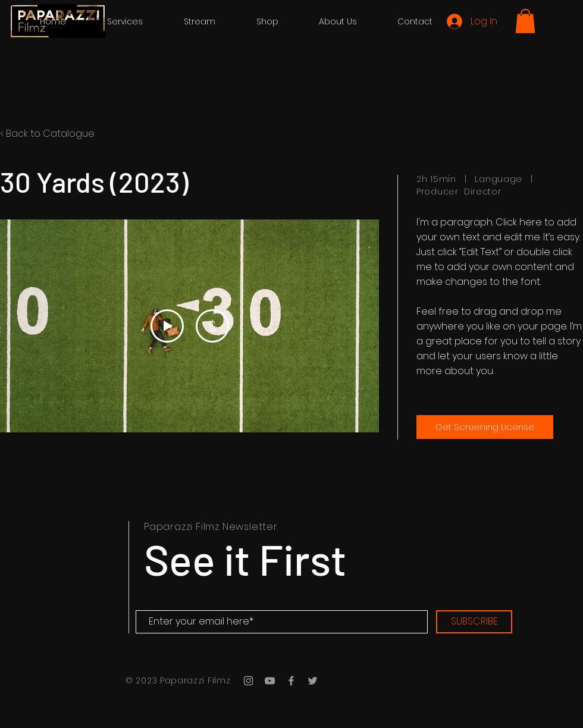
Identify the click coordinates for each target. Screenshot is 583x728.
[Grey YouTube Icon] (270, 681)
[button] (525, 21)
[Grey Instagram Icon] (248, 681)
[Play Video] (167, 326)
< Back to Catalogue (47, 134)
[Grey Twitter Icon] (313, 681)
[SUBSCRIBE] (474, 622)
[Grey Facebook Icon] (291, 681)
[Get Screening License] (485, 427)
